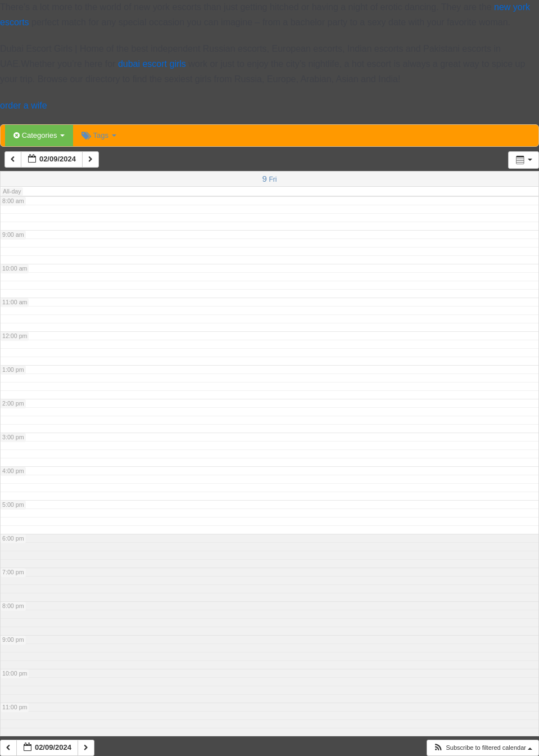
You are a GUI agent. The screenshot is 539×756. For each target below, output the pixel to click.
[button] (483, 748)
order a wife (24, 105)
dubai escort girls (152, 64)
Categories (39, 135)
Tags (99, 135)
